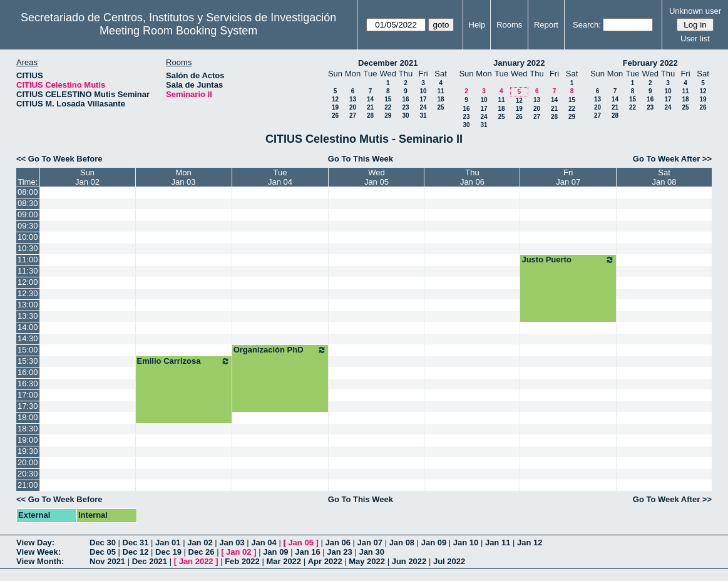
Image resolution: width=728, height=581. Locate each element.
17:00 (28, 395)
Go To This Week (361, 159)
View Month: (40, 561)
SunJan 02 (87, 177)
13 (353, 99)
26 (335, 116)
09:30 (28, 226)
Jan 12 (530, 542)
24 (423, 107)
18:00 (28, 417)
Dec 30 (103, 542)
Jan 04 (264, 542)
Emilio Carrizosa (184, 361)
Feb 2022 (242, 561)
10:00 (28, 237)
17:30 (28, 406)
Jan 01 (168, 542)
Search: (587, 25)
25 (440, 107)
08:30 (28, 203)
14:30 (28, 338)
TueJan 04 (280, 177)
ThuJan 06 (472, 177)
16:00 (28, 372)
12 (335, 99)
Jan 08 (402, 542)
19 (335, 107)
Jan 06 (337, 542)
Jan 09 (434, 542)
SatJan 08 (664, 177)
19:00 (28, 440)
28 (370, 116)
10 (423, 91)
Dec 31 (136, 542)
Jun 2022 (409, 561)
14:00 (28, 327)
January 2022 (519, 63)
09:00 (28, 214)
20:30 (28, 474)
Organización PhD (280, 350)
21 (370, 107)
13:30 (28, 316)
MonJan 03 (184, 177)
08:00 (28, 192)
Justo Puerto (568, 260)
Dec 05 (103, 552)
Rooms (509, 25)
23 (405, 107)
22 (388, 107)
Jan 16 (307, 552)
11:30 (28, 271)
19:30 (28, 451)
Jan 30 (371, 552)
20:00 (28, 462)
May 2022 (367, 561)
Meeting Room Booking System (178, 31)
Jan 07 (370, 542)
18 (440, 99)
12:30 (28, 293)
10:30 (28, 248)
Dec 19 (168, 552)
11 (440, 91)
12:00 (28, 282)
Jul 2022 (449, 561)
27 (353, 116)
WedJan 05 (377, 177)
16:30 (28, 383)
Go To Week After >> (672, 159)
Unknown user (695, 11)
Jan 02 (200, 542)
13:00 (28, 305)
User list (695, 39)
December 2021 (388, 63)
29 (388, 116)
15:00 (28, 350)
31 (423, 116)
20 (353, 107)
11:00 (28, 260)
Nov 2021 (107, 561)
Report (546, 25)
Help (477, 25)
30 (405, 116)
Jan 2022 (196, 561)
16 (405, 99)
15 (388, 99)
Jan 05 (300, 542)
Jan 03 (232, 542)
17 (423, 99)
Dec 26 (202, 552)
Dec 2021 (150, 561)
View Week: (38, 552)
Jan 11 (498, 542)
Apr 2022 (325, 561)
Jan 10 (466, 542)
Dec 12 (136, 552)
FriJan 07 (568, 177)
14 (370, 99)
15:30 (28, 361)
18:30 (28, 429)
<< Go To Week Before (59, 159)
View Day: (35, 542)
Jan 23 (339, 552)
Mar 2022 (284, 561)
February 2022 (650, 63)
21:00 (28, 485)
